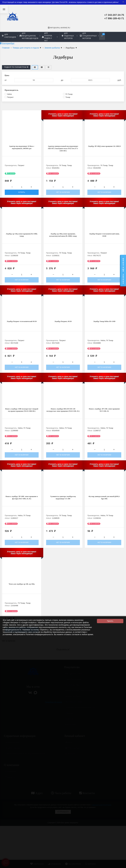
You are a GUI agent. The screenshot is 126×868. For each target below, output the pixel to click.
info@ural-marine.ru (59, 28)
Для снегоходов (10, 36)
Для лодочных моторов (69, 36)
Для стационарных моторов (89, 36)
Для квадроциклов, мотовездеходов (30, 36)
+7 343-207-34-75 (114, 15)
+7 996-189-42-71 (114, 18)
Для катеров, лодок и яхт (50, 37)
